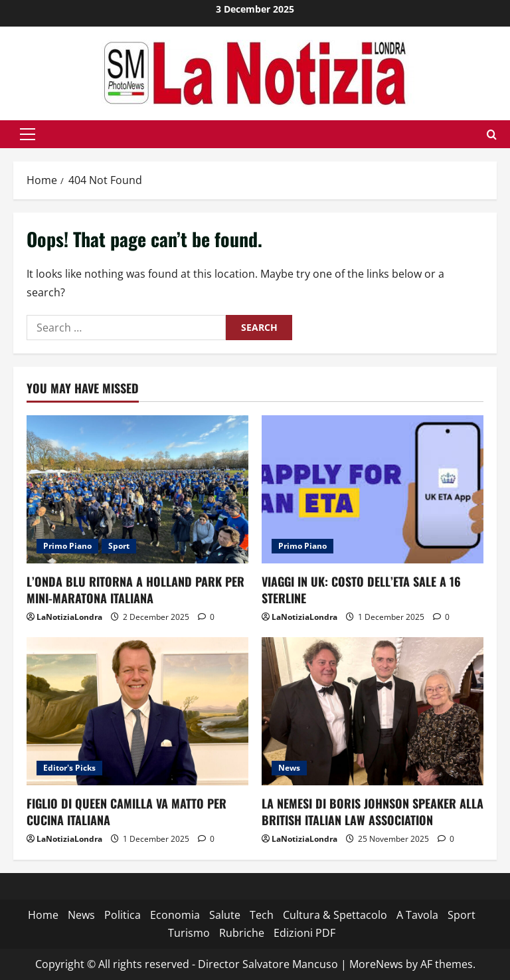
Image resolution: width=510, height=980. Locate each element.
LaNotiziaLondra (69, 617)
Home (43, 915)
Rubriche (242, 933)
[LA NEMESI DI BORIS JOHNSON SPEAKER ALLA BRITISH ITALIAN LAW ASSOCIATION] (373, 711)
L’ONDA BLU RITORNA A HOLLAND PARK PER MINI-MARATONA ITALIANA (135, 590)
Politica (123, 915)
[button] (28, 134)
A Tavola (417, 915)
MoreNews (376, 964)
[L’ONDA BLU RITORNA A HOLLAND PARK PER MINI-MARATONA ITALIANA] (137, 489)
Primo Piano (67, 546)
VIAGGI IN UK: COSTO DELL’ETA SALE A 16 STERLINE (361, 590)
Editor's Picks (69, 768)
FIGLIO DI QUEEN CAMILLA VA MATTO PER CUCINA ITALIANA (127, 812)
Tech (262, 915)
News (289, 768)
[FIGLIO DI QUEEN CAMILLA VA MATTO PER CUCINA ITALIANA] (137, 711)
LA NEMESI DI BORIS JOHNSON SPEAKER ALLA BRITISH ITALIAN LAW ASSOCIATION (373, 812)
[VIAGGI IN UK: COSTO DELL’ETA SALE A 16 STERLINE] (373, 489)
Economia (175, 915)
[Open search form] (492, 135)
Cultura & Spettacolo (335, 915)
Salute (225, 915)
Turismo (189, 933)
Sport (119, 546)
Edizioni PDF (304, 933)
